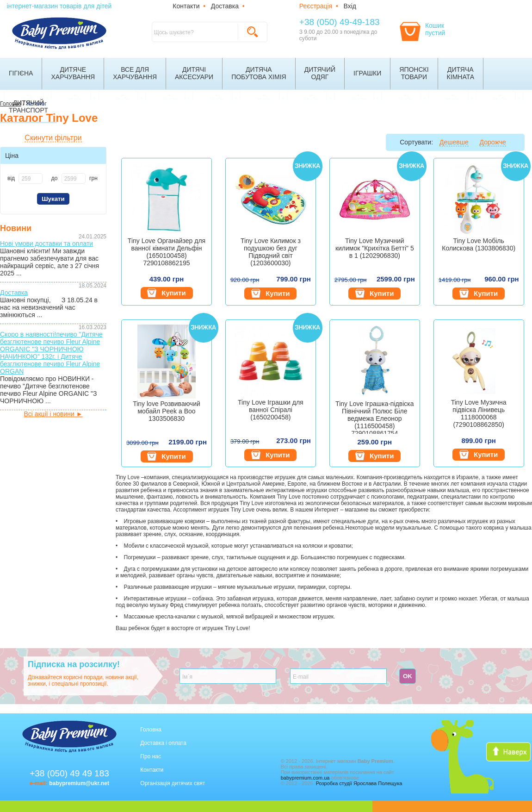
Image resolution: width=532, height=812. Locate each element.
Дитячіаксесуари (194, 73)
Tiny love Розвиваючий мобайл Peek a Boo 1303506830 (167, 411)
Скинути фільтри (53, 138)
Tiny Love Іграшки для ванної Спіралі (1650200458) (271, 410)
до (55, 178)
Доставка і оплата (163, 743)
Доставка (225, 6)
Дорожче (493, 142)
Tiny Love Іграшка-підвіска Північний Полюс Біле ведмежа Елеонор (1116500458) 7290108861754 (374, 417)
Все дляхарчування (135, 73)
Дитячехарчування (73, 73)
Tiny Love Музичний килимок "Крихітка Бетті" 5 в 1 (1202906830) (375, 248)
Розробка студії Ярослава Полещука (359, 783)
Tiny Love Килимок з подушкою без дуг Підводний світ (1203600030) (271, 252)
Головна (151, 730)
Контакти (186, 6)
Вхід (350, 6)
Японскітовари (414, 73)
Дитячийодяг (320, 73)
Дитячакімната (461, 73)
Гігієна (21, 73)
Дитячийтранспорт (28, 106)
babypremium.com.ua (305, 778)
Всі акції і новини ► (53, 414)
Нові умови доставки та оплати (46, 244)
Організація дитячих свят (173, 783)
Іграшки (367, 73)
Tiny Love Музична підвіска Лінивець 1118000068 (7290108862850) (479, 413)
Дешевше (454, 142)
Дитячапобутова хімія (259, 73)
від (11, 178)
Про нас (151, 756)
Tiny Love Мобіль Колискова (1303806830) (479, 244)
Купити (166, 293)
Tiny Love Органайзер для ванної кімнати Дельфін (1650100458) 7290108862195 (167, 252)
